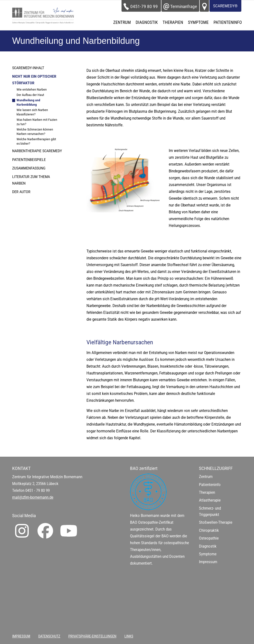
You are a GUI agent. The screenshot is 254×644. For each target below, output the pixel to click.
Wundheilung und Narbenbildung (28, 102)
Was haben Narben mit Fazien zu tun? (37, 122)
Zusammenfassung (29, 168)
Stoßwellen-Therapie (216, 522)
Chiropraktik (209, 530)
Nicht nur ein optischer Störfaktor (34, 80)
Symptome (208, 554)
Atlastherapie (210, 500)
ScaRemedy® (225, 6)
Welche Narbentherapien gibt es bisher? (36, 141)
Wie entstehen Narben (32, 89)
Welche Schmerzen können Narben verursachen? (35, 132)
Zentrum (206, 477)
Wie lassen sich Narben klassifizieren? (32, 112)
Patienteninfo (210, 485)
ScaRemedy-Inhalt (28, 68)
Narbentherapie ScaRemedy (37, 151)
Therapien (207, 492)
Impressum (208, 562)
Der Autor (21, 192)
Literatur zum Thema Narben (31, 180)
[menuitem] (122, 22)
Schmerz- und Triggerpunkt (210, 511)
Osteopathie (209, 538)
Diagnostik (208, 546)
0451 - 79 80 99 (38, 490)
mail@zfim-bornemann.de (33, 497)
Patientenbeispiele (29, 160)
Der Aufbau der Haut (30, 95)
